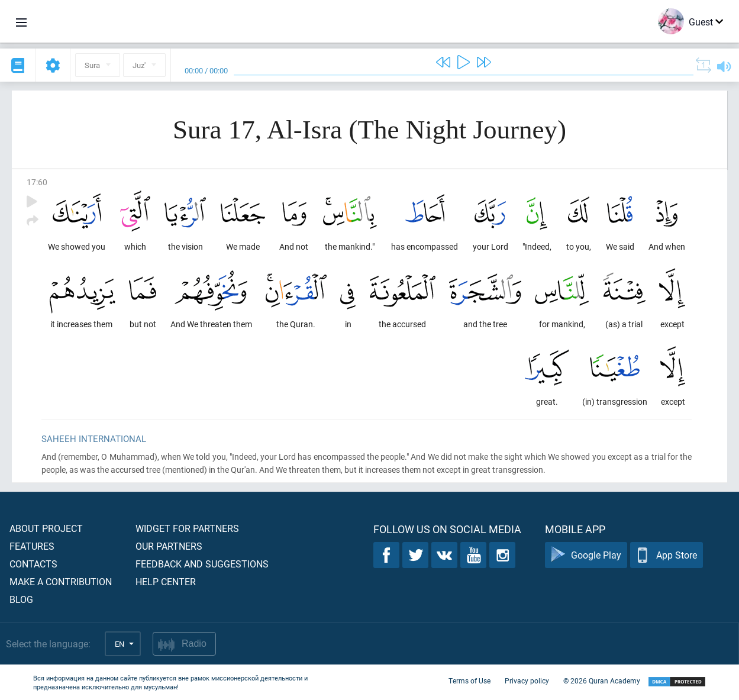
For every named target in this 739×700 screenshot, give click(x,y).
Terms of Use (469, 681)
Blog (21, 599)
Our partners (169, 546)
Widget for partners (187, 528)
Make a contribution (61, 581)
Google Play (586, 555)
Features (32, 546)
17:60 (37, 182)
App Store (667, 555)
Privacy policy (527, 681)
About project (46, 528)
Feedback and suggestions (202, 564)
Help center (166, 581)
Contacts (33, 564)
